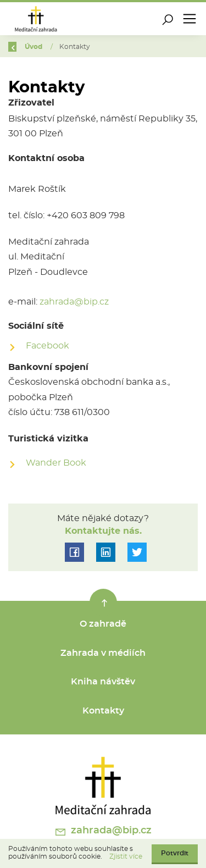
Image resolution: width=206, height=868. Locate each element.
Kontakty (103, 711)
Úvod (37, 47)
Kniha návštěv (103, 682)
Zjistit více (126, 856)
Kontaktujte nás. (103, 531)
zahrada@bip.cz (74, 302)
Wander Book (56, 463)
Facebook (48, 346)
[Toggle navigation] (190, 19)
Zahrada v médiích (103, 653)
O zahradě (103, 624)
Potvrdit (175, 853)
